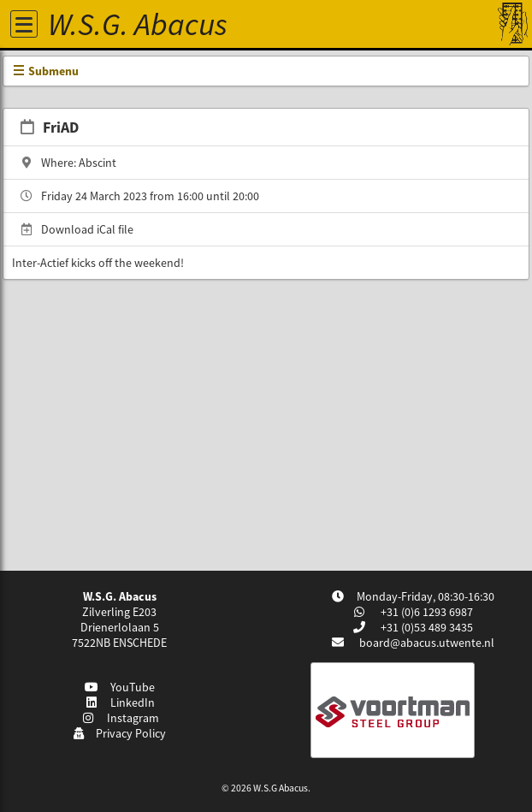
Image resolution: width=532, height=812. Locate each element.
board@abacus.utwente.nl (427, 643)
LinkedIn (120, 702)
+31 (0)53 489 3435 (426, 627)
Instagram (120, 718)
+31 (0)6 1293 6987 (426, 612)
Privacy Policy (119, 733)
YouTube (120, 687)
